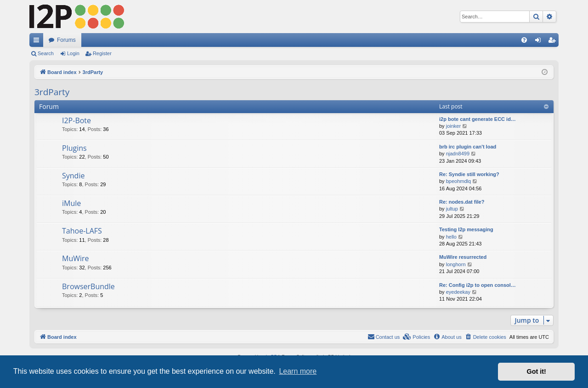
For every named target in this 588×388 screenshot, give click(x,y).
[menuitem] (524, 40)
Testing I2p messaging (466, 229)
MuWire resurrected (463, 257)
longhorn (456, 264)
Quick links (38, 42)
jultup (452, 209)
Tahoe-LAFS (82, 231)
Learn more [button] (298, 371)
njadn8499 (458, 154)
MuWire (76, 258)
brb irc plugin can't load (468, 147)
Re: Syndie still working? (469, 174)
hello (451, 237)
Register (102, 53)
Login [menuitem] (540, 42)
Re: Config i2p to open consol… (478, 285)
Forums (66, 40)
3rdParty (52, 92)
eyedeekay (458, 292)
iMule (71, 203)
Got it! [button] (537, 371)
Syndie (73, 176)
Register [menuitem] (554, 42)
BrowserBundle (88, 286)
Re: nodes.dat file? (462, 202)
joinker (453, 126)
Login (73, 53)
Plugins (74, 148)
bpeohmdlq (458, 181)
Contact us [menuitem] (384, 337)
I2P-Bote (76, 120)
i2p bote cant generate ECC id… (478, 119)
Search (46, 53)
